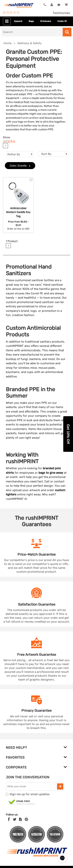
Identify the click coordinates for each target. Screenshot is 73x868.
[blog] (20, 819)
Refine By (20, 154)
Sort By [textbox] (46, 154)
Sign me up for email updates (30, 794)
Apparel (18, 21)
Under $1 (62, 21)
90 (9, 141)
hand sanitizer (30, 118)
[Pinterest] (26, 819)
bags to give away (51, 473)
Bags (31, 21)
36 (4, 141)
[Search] (32, 32)
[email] (32, 786)
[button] (68, 434)
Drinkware (46, 21)
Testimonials (61, 13)
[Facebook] (9, 819)
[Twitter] (15, 819)
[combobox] (53, 154)
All (14, 141)
